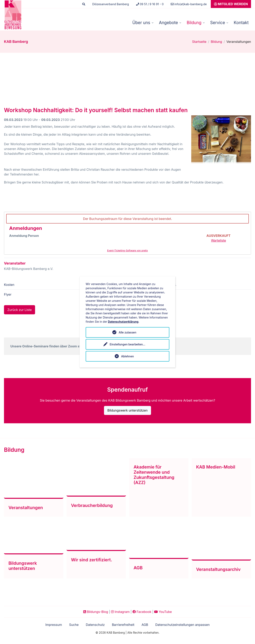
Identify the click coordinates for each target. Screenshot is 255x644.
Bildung (194, 23)
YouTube (163, 612)
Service (218, 23)
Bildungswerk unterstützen (127, 411)
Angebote (168, 23)
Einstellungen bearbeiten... (128, 344)
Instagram (120, 612)
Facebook (142, 612)
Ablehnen (127, 356)
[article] (127, 233)
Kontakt (241, 23)
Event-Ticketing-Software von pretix (127, 250)
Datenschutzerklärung (123, 322)
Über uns (141, 23)
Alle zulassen (127, 332)
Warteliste (218, 240)
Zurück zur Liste (20, 310)
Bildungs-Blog (96, 612)
